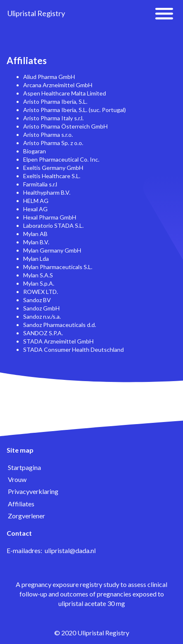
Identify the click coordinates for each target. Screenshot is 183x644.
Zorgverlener (26, 516)
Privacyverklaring (33, 491)
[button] (164, 14)
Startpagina (24, 467)
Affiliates (21, 504)
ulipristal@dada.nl (70, 550)
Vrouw (17, 479)
